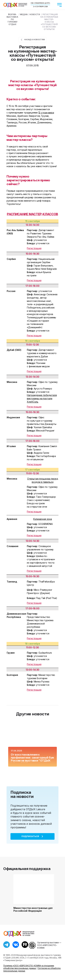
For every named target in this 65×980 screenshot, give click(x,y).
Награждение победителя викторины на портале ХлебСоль (42, 398)
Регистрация (34, 248)
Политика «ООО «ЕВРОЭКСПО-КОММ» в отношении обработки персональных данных (29, 967)
